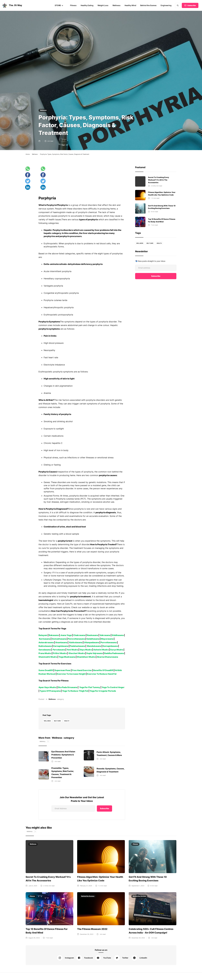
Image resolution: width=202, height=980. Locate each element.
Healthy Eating (88, 5)
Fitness (74, 5)
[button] (60, 5)
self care (58, 724)
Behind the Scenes (149, 5)
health (67, 724)
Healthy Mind (131, 5)
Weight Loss (104, 5)
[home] (12, 5)
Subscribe (192, 5)
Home (28, 154)
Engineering (166, 5)
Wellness (117, 5)
